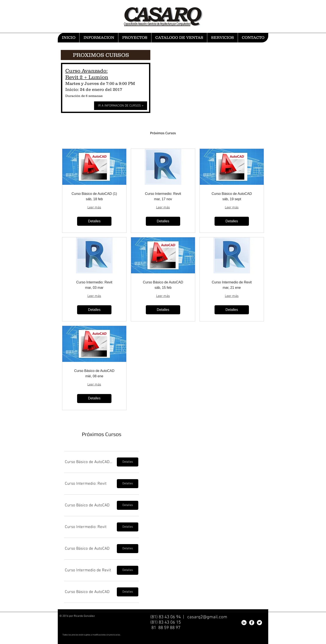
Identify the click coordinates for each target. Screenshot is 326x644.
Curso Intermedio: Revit (163, 194)
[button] (89, 462)
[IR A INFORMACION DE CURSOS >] (121, 106)
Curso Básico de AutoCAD (232, 194)
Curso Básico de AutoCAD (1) (94, 194)
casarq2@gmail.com (207, 617)
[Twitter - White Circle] (259, 623)
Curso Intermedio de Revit (232, 282)
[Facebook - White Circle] (252, 623)
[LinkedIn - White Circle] (244, 623)
